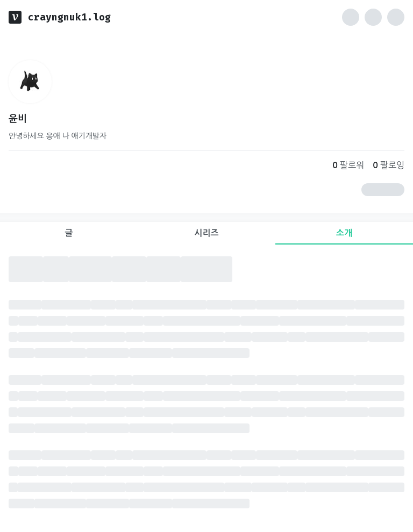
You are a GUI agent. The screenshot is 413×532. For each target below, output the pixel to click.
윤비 (18, 119)
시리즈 (206, 233)
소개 (344, 233)
